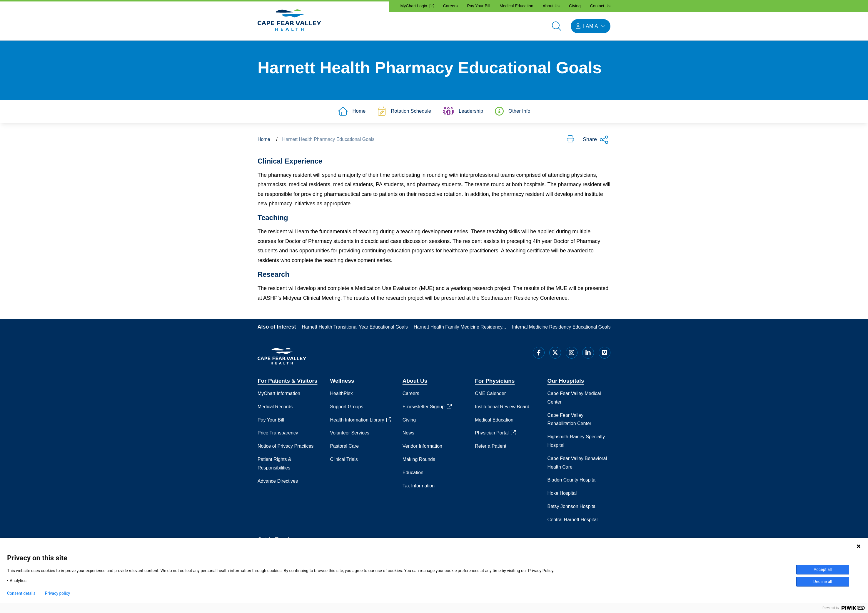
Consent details (21, 593)
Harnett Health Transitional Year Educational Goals (355, 330)
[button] (570, 142)
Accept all (823, 569)
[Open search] (557, 26)
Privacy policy (57, 593)
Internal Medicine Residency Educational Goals (561, 330)
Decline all (823, 582)
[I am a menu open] (591, 26)
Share (596, 143)
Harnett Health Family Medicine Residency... (460, 330)
